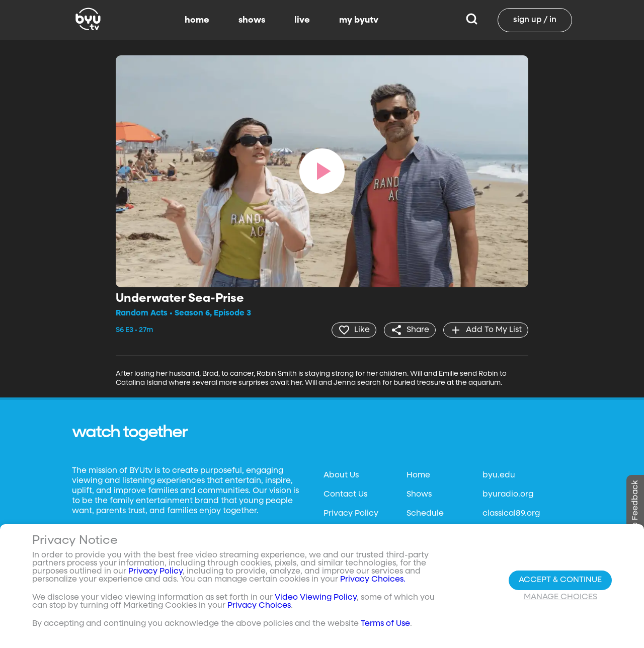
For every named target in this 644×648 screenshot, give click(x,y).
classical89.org (511, 514)
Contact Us (345, 495)
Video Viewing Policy (316, 598)
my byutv (359, 20)
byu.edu (499, 475)
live (302, 20)
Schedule (425, 514)
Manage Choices (560, 597)
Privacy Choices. (373, 580)
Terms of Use (385, 624)
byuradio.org (508, 495)
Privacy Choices (259, 606)
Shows (419, 495)
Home (418, 475)
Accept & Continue (560, 580)
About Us (341, 475)
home (197, 20)
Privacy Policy (351, 514)
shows (252, 20)
